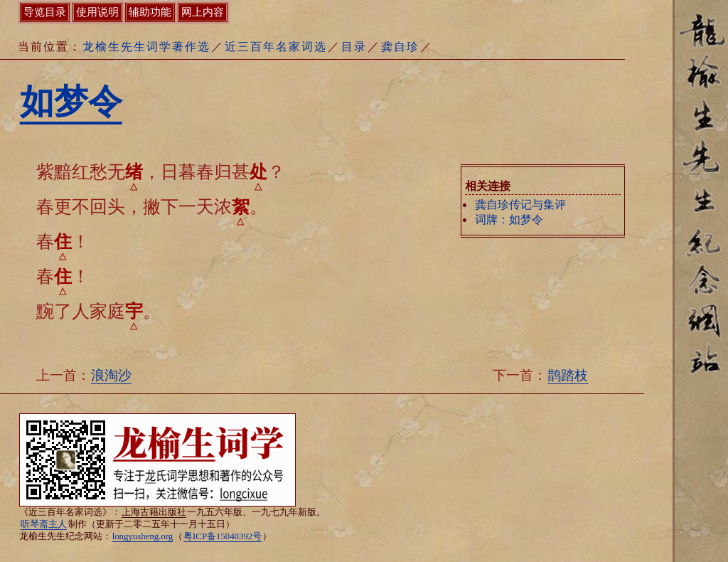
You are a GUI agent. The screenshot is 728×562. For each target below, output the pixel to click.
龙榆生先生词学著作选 (146, 47)
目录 (354, 47)
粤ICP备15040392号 (223, 536)
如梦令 (71, 101)
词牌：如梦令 (509, 219)
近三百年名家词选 (276, 47)
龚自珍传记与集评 (520, 205)
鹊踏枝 (568, 375)
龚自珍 (400, 47)
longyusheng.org (143, 536)
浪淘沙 (111, 375)
